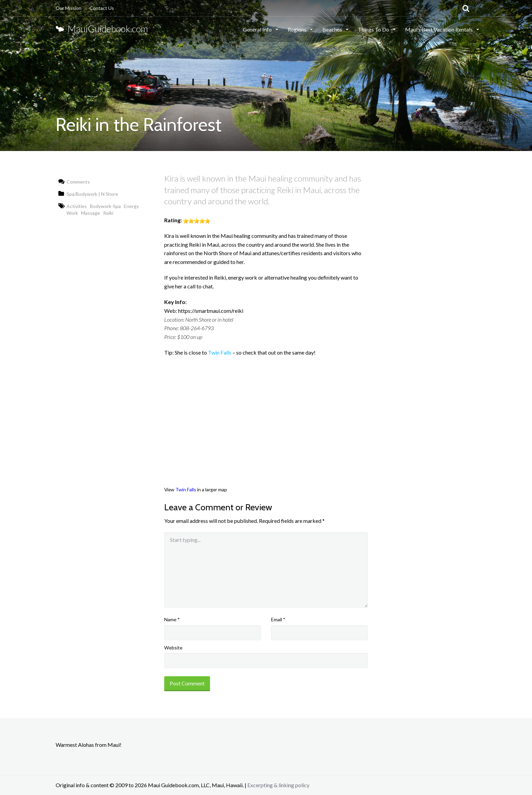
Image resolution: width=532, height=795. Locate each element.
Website (173, 648)
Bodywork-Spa (105, 206)
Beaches (333, 29)
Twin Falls (220, 352)
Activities (77, 206)
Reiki (108, 213)
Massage (91, 213)
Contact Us (102, 8)
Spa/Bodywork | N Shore (92, 194)
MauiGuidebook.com (102, 29)
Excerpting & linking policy (278, 785)
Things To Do (374, 29)
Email (278, 619)
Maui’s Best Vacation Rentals (439, 29)
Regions (298, 29)
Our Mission (69, 8)
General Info (258, 29)
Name (172, 619)
